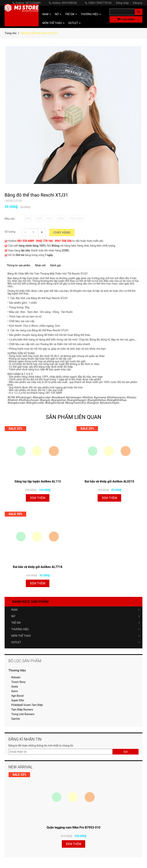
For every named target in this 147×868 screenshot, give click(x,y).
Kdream (16, 677)
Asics (15, 691)
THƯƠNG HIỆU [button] (91, 14)
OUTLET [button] (74, 23)
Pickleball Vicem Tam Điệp (27, 705)
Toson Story (18, 682)
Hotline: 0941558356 (63, 3)
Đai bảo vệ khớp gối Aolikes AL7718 (38, 567)
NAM (75, 610)
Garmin (16, 719)
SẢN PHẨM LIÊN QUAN (73, 417)
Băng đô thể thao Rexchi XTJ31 (36, 195)
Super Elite (18, 700)
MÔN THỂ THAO (75, 636)
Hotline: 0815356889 (27, 3)
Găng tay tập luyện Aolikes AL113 (38, 481)
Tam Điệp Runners (22, 710)
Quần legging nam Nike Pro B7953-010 (74, 827)
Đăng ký (138, 3)
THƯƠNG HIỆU (75, 629)
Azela (15, 687)
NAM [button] (47, 14)
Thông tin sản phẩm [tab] (19, 265)
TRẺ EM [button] (71, 14)
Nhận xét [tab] (40, 265)
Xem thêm (38, 498)
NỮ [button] (58, 14)
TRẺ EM (75, 623)
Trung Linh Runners (23, 714)
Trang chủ (11, 33)
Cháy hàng (62, 233)
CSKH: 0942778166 (98, 3)
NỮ (75, 616)
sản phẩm (126, 19)
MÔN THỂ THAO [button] (53, 23)
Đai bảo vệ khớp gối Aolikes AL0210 (109, 481)
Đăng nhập (124, 3)
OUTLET (75, 642)
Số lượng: (10, 232)
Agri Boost (18, 696)
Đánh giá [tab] (55, 265)
